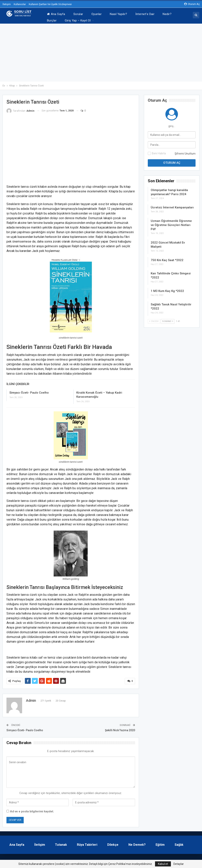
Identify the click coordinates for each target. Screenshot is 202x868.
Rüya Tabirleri (87, 843)
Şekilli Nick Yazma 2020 (120, 728)
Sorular (78, 14)
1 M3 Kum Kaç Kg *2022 (167, 289)
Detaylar (179, 864)
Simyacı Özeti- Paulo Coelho (29, 391)
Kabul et (163, 864)
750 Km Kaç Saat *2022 (167, 258)
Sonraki (168, 319)
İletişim (7, 4)
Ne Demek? (137, 843)
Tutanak (61, 843)
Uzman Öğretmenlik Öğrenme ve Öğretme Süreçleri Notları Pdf (171, 223)
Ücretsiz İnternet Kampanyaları (172, 205)
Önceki (154, 319)
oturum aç (192, 4)
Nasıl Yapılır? (118, 14)
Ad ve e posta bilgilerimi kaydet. (32, 809)
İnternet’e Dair (145, 14)
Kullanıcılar (20, 4)
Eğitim (160, 843)
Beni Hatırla (159, 151)
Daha (166, 14)
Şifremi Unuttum (185, 152)
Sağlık (179, 843)
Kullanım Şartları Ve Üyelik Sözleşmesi (50, 4)
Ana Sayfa (56, 14)
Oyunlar (96, 14)
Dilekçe (113, 843)
